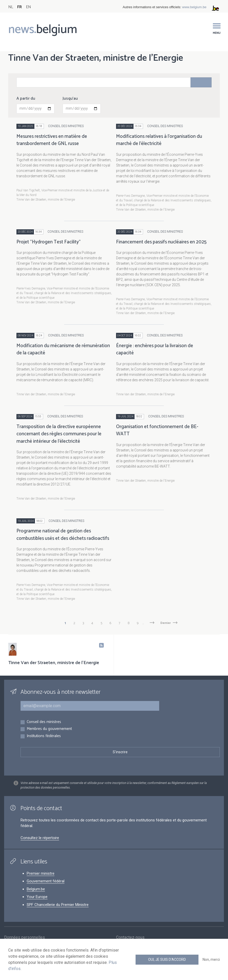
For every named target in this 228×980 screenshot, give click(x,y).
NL (11, 7)
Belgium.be (36, 889)
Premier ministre (41, 873)
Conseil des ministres (44, 722)
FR (20, 7)
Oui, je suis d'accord (167, 960)
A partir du (26, 99)
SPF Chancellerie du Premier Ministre (58, 905)
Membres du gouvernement (49, 729)
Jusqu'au (70, 99)
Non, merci (211, 960)
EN (28, 7)
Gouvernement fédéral (46, 881)
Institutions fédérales (44, 736)
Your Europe (37, 897)
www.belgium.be (194, 7)
